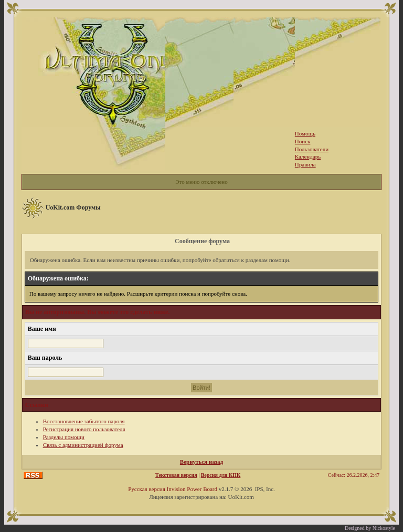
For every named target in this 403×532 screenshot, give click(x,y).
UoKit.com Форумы (73, 207)
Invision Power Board (192, 489)
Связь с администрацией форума (83, 445)
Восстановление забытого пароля (84, 421)
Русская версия (147, 489)
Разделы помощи (64, 437)
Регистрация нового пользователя (84, 429)
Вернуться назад (201, 462)
